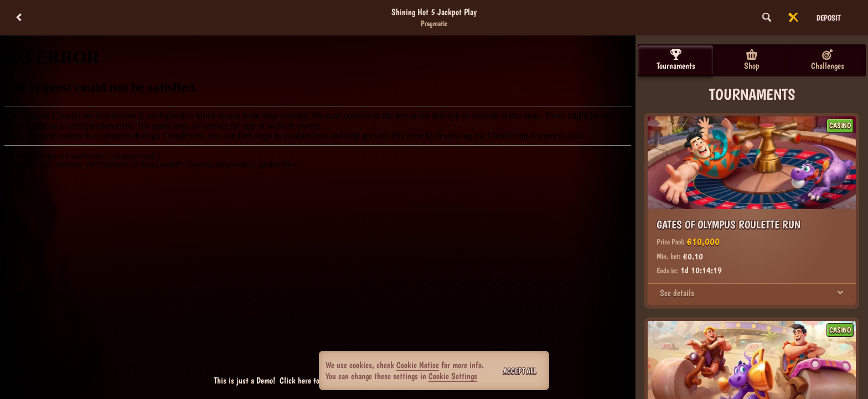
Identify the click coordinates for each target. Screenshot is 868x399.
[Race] (793, 18)
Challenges (828, 60)
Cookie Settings (453, 376)
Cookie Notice (418, 365)
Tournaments (676, 60)
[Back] (19, 18)
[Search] (767, 18)
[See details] (840, 293)
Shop (752, 60)
